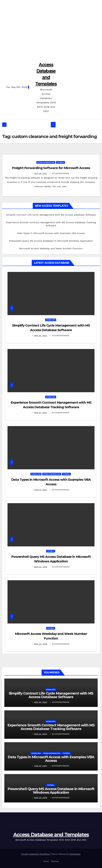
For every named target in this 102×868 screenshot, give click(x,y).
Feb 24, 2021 (41, 490)
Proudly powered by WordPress (36, 854)
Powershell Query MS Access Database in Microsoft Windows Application (51, 241)
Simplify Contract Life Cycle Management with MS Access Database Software (51, 215)
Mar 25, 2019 (41, 567)
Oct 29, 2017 (41, 173)
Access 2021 (51, 320)
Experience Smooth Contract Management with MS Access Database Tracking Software (51, 727)
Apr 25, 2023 (41, 413)
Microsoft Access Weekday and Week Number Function (51, 248)
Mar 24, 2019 (41, 644)
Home (46, 861)
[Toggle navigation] (53, 125)
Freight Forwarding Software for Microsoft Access (51, 168)
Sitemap (55, 861)
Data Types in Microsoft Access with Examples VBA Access (51, 233)
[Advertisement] (51, 29)
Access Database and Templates (51, 835)
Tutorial (60, 162)
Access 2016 (36, 474)
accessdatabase (60, 173)
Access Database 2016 (46, 162)
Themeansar (75, 854)
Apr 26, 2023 (41, 336)
